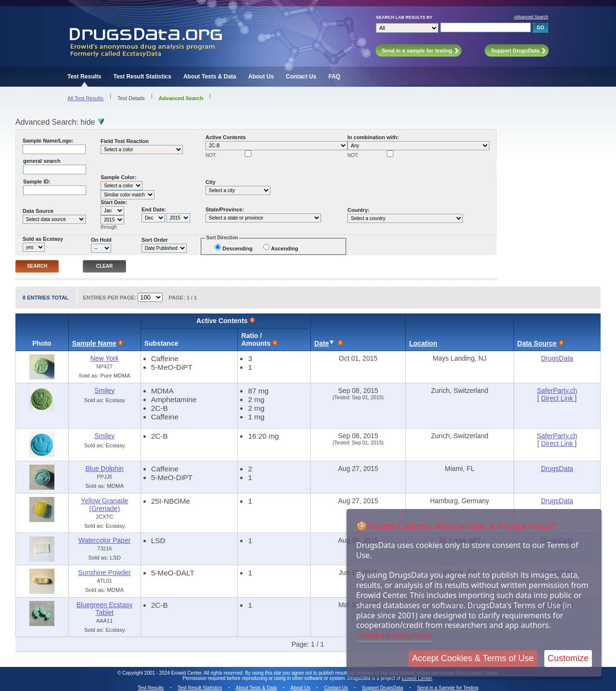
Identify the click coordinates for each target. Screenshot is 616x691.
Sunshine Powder (104, 573)
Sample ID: (37, 182)
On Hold (101, 240)
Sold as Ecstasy (43, 239)
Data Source (38, 211)
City (211, 182)
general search (42, 161)
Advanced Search (531, 17)
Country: (359, 210)
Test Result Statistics (142, 77)
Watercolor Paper (104, 540)
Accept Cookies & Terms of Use (473, 658)
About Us (261, 77)
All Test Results (85, 98)
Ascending (284, 248)
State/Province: (225, 209)
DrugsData (557, 358)
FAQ (334, 77)
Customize (568, 658)
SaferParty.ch (557, 391)
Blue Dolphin (104, 469)
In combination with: (373, 137)
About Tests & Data (210, 77)
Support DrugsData (383, 688)
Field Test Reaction (125, 141)
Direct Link (558, 398)
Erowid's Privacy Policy (394, 635)
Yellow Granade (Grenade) (104, 505)
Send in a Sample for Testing (448, 688)
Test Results (84, 77)
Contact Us (301, 77)
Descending (237, 248)
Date (321, 343)
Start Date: (114, 202)
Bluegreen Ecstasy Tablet (105, 609)
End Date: (154, 209)
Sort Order (155, 240)
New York (105, 358)
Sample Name (94, 343)
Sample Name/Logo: (48, 141)
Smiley (104, 391)
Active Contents (226, 137)
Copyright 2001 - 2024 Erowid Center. (162, 673)
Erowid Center (417, 678)
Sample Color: (119, 177)
